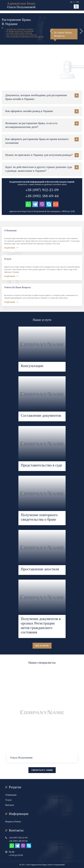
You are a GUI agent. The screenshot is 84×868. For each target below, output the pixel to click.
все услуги (42, 646)
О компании (10, 231)
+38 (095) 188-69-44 (42, 196)
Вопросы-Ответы (13, 822)
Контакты (10, 805)
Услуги (8, 259)
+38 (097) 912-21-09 (42, 190)
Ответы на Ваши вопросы (17, 287)
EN (78, 2)
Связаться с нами (42, 770)
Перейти (42, 349)
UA (71, 2)
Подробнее (11, 248)
